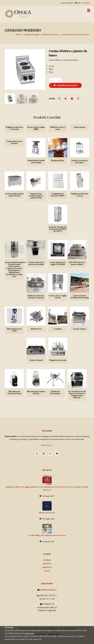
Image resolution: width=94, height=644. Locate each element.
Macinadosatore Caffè (14, 330)
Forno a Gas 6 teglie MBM (36, 128)
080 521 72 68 (48, 599)
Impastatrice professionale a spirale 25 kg (36, 196)
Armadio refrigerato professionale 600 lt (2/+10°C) (58, 229)
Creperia (58, 329)
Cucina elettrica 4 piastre (14, 142)
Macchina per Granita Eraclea (14, 392)
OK (40, 639)
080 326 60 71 (51, 595)
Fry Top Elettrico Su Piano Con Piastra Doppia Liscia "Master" (77, 394)
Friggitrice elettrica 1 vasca (79, 195)
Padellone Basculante (55, 392)
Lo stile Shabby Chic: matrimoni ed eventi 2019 (47, 535)
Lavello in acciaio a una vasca (80, 161)
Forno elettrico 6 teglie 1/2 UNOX (58, 263)
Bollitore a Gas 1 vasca (58, 128)
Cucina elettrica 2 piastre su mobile (36, 263)
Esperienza (47, 567)
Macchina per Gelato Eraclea (36, 392)
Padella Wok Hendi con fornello (36, 161)
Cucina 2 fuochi (36, 360)
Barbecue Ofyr (58, 160)
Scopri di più (47, 445)
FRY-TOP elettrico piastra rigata (77, 263)
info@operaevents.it (48, 590)
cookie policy (29, 633)
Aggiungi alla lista (65, 85)
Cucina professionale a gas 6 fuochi (14, 195)
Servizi (47, 571)
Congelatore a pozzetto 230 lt (58, 195)
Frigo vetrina (79, 127)
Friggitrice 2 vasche (58, 360)
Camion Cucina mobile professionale (80, 297)
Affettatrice (36, 329)
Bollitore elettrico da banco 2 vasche (36, 297)
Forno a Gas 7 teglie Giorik (58, 297)
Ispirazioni (47, 563)
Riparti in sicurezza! (47, 513)
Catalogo (47, 560)
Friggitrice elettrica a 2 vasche (14, 128)
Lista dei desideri (67, 3)
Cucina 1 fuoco (80, 329)
